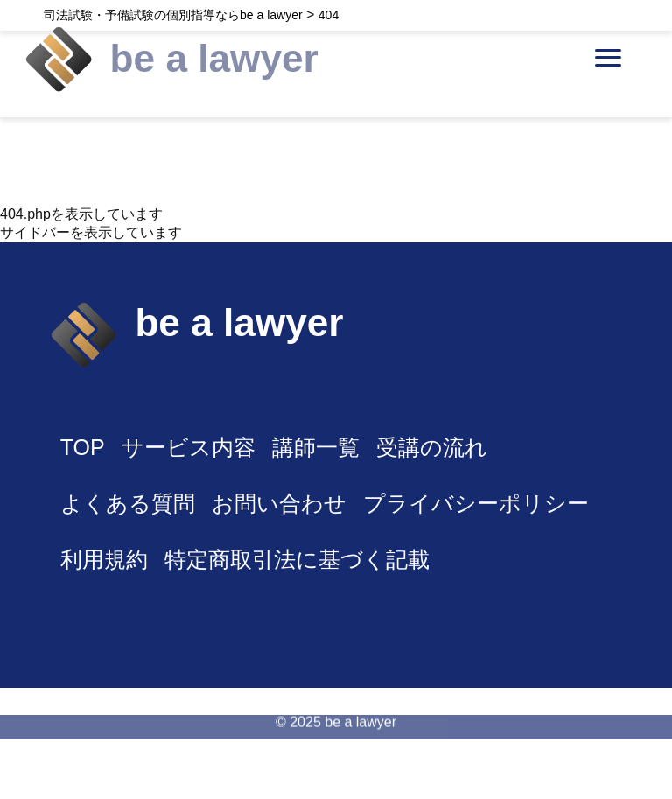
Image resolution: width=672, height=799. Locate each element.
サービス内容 (189, 447)
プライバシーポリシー (476, 503)
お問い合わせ (279, 503)
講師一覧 (316, 447)
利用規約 (104, 559)
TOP (83, 447)
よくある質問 (128, 503)
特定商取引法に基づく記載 (297, 559)
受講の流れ (432, 447)
